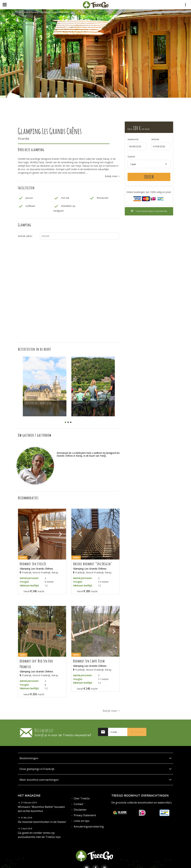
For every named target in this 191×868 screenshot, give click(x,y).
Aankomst (133, 139)
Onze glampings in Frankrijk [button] (95, 769)
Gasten (131, 156)
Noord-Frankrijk (31, 12)
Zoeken (149, 177)
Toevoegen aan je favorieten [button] (149, 211)
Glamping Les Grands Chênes (55, 12)
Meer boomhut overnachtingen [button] (95, 780)
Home (18, 12)
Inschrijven (137, 732)
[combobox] (149, 164)
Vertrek (155, 139)
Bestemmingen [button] (95, 758)
